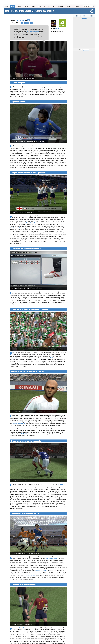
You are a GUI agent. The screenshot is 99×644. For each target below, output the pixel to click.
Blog (49, 6)
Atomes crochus (42, 6)
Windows (27, 23)
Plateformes (61, 6)
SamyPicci (22, 20)
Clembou (17, 20)
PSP (22, 23)
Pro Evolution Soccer (32, 28)
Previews (33, 6)
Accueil (7, 6)
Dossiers (26, 6)
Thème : (84, 50)
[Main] (43, 6)
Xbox (32, 23)
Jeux (54, 6)
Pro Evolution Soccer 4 (21, 557)
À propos (77, 6)
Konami (57, 29)
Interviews (19, 6)
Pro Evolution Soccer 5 (33, 31)
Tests (13, 6)
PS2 (28, 20)
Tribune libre (69, 6)
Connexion (84, 18)
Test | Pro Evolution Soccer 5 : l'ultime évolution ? (29, 11)
